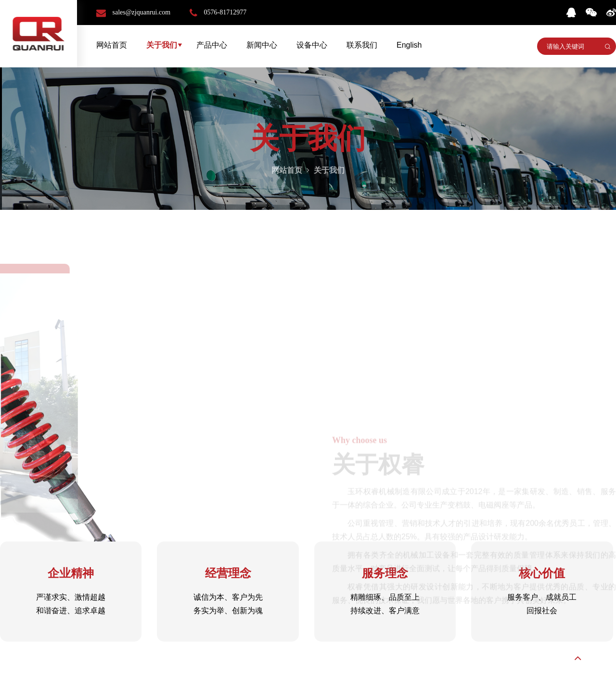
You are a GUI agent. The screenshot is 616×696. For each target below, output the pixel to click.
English (409, 45)
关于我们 (162, 45)
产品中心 (212, 45)
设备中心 (312, 45)
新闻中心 (262, 45)
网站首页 (112, 45)
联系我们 (362, 45)
